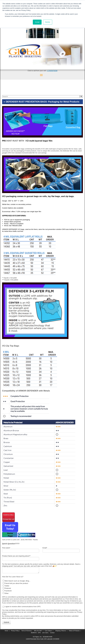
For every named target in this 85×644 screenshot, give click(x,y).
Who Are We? (38, 631)
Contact (52, 633)
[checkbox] (42, 587)
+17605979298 (52, 71)
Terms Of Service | (27, 631)
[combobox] (41, 96)
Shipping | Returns (61, 631)
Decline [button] (48, 22)
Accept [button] (37, 22)
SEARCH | (34, 633)
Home (7, 631)
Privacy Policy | (15, 631)
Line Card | (45, 633)
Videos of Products (74, 631)
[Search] (81, 96)
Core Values (48, 631)
